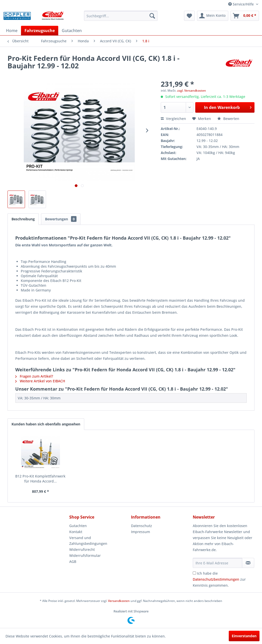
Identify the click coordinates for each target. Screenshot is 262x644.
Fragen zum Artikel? (34, 376)
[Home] (12, 31)
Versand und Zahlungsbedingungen (88, 541)
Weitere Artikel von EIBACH (40, 381)
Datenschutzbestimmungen (216, 579)
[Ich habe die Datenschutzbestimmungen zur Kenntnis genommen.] (194, 573)
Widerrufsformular (85, 555)
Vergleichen (173, 119)
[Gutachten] (72, 31)
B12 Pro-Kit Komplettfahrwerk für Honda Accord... (40, 479)
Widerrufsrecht (82, 549)
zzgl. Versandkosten (192, 91)
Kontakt (76, 532)
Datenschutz (141, 526)
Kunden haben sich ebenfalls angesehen (46, 424)
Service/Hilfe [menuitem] (241, 4)
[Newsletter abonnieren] (248, 563)
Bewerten (228, 119)
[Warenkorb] (245, 16)
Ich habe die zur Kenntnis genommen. (219, 579)
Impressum (140, 532)
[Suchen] (152, 16)
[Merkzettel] (189, 16)
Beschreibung (23, 219)
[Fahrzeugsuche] (40, 31)
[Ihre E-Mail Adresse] (217, 563)
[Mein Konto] (213, 16)
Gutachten (78, 526)
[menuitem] (121, 16)
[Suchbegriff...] (121, 16)
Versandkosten (119, 601)
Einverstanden (244, 636)
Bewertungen (61, 219)
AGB (73, 561)
